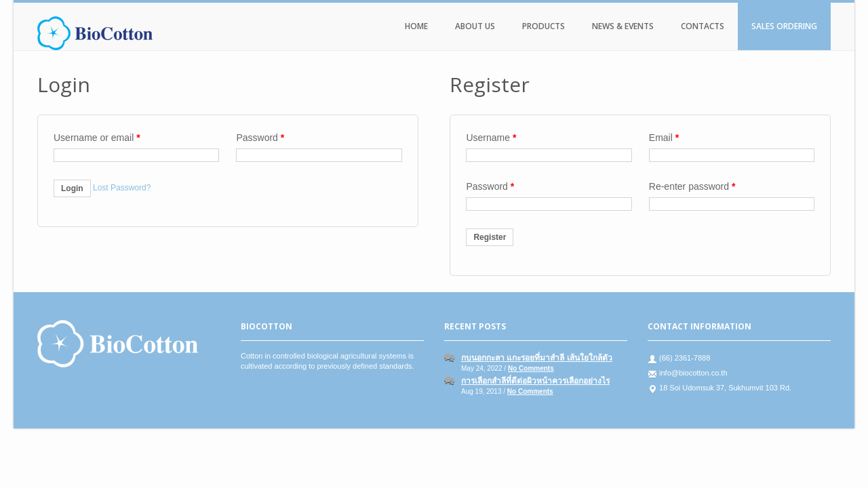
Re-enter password (692, 186)
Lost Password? (122, 188)
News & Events (623, 26)
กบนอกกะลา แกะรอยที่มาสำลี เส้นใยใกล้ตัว (537, 358)
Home (416, 26)
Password (260, 138)
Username (491, 138)
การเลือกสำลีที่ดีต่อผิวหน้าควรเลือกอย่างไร (535, 381)
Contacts (703, 26)
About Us (475, 26)
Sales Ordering (784, 26)
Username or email (97, 138)
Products (544, 26)
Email (664, 138)
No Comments (531, 368)
